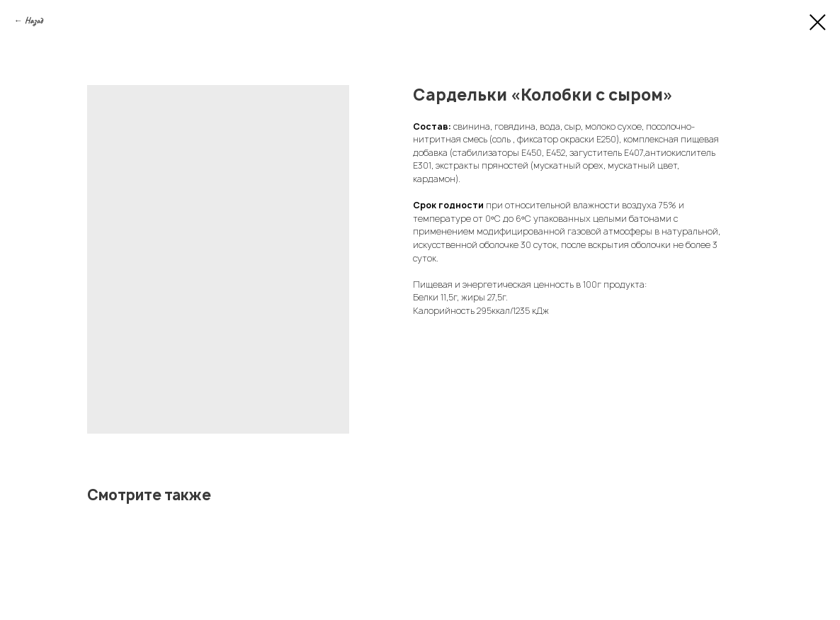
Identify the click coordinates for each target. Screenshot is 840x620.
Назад (34, 21)
